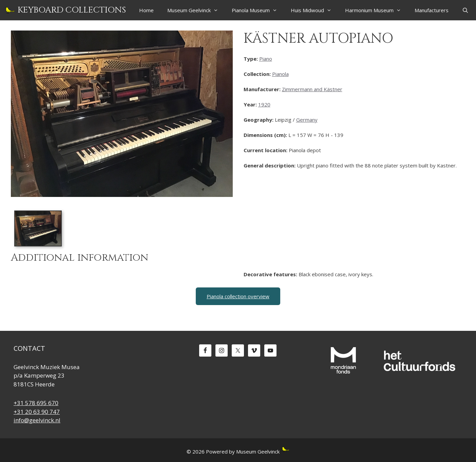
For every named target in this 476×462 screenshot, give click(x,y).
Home (146, 10)
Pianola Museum (258, 10)
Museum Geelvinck (196, 10)
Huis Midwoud (315, 10)
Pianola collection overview (238, 296)
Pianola (280, 74)
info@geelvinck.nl (37, 420)
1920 (264, 104)
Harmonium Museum (376, 10)
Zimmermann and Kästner (312, 89)
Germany (307, 120)
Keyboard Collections (72, 10)
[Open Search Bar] (465, 10)
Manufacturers (432, 10)
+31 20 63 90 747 (37, 412)
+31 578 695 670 (36, 403)
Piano (266, 59)
